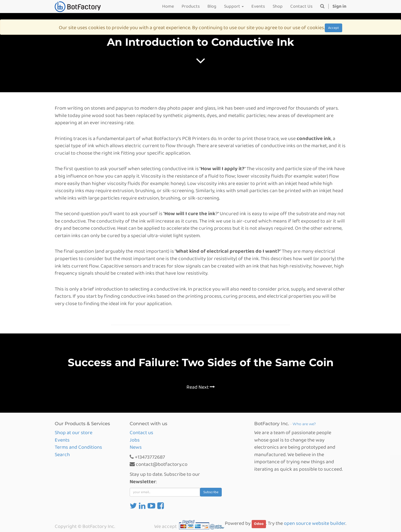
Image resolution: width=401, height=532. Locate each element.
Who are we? (304, 424)
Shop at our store (74, 433)
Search (62, 455)
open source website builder (315, 523)
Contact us (141, 433)
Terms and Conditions (78, 447)
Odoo (259, 524)
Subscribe (211, 492)
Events (62, 440)
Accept (333, 28)
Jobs (135, 440)
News (136, 447)
